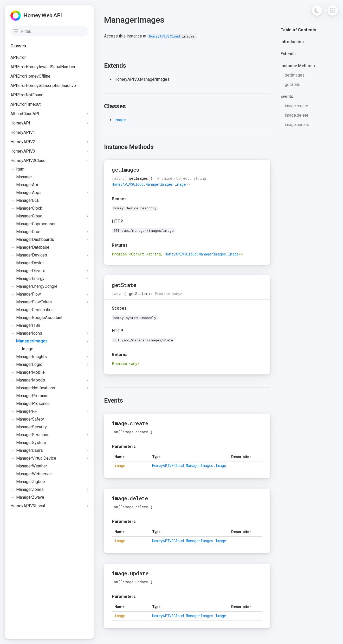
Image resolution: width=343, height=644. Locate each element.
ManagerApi (24, 185)
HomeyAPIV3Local (28, 506)
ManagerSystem (28, 443)
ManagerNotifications (33, 388)
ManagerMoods (28, 380)
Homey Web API (43, 15)
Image (22, 349)
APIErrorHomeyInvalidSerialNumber (43, 67)
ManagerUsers (27, 451)
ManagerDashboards (32, 240)
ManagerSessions (30, 435)
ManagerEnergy (27, 279)
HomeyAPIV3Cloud (28, 161)
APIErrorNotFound (27, 95)
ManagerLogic (26, 365)
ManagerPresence (30, 404)
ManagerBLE (25, 201)
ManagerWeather (29, 466)
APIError (18, 57)
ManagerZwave (27, 497)
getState (293, 85)
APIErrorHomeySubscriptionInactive (43, 86)
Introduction (292, 42)
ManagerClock (26, 208)
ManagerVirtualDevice (33, 458)
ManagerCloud (26, 216)
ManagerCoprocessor (33, 224)
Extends (288, 54)
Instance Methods (298, 66)
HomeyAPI (20, 123)
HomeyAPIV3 (23, 151)
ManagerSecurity (29, 427)
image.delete (297, 115)
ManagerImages (29, 341)
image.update (297, 125)
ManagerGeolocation (32, 310)
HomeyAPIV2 (23, 142)
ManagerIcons (26, 333)
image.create (296, 106)
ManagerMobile (28, 372)
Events (287, 96)
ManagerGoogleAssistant (36, 318)
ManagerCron (25, 232)
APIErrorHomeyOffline (30, 76)
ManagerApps (26, 193)
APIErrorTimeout (25, 104)
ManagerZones (27, 490)
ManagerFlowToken (31, 302)
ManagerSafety (27, 419)
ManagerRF (24, 411)
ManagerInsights (29, 357)
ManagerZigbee (28, 482)
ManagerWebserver (31, 474)
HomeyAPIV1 (23, 132)
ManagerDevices (29, 255)
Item (17, 169)
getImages (295, 75)
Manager (21, 177)
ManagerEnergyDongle (34, 286)
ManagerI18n (25, 326)
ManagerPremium (29, 396)
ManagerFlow (26, 294)
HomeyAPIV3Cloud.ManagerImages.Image (149, 184)
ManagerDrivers (28, 271)
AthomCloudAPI (25, 114)
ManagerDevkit (27, 263)
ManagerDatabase (30, 247)
